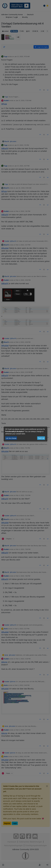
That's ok (41, 438)
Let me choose (11, 438)
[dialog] (25, 434)
